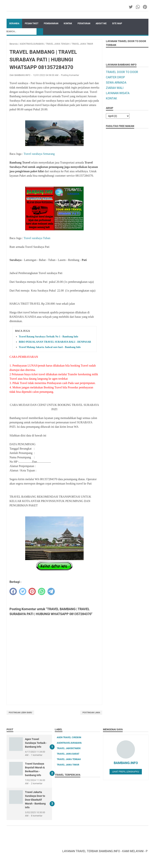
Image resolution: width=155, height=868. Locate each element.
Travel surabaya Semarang (39, 154)
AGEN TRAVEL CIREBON (69, 737)
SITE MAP (117, 23)
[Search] (20, 32)
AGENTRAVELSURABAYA (69, 743)
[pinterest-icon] (145, 7)
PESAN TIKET (32, 23)
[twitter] (23, 591)
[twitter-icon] (131, 7)
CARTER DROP (115, 77)
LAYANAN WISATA (118, 93)
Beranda (14, 23)
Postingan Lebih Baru (20, 713)
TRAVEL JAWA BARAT (68, 754)
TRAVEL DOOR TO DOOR (122, 72)
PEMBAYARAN (51, 23)
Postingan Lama (91, 713)
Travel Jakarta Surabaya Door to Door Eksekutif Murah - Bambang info (35, 800)
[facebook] (13, 591)
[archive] (118, 116)
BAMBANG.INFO (126, 763)
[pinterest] (32, 591)
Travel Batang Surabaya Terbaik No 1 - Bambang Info (48, 337)
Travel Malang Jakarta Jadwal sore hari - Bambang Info (50, 347)
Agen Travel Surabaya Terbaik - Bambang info (36, 743)
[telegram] (51, 591)
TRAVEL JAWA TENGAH (69, 759)
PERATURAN (84, 23)
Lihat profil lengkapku (126, 772)
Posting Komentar (70, 75)
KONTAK (68, 23)
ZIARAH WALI (115, 88)
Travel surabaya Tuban (37, 238)
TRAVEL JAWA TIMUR (68, 765)
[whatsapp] (42, 591)
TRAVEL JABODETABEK (69, 748)
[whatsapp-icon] (138, 7)
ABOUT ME (101, 23)
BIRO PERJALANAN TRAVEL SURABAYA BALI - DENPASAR (55, 342)
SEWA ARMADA (116, 83)
